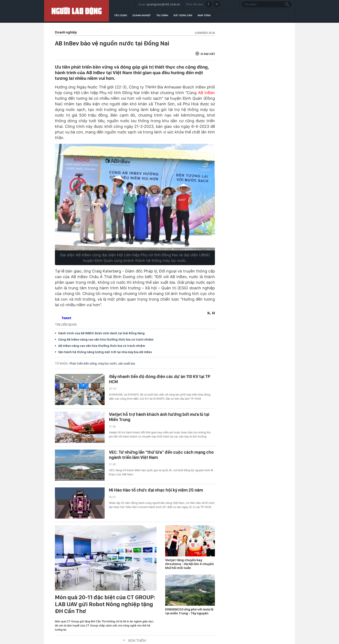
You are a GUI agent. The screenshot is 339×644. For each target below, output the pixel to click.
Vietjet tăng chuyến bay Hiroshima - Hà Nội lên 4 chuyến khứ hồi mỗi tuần (189, 564)
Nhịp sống (204, 15)
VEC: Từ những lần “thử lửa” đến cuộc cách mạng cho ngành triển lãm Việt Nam (161, 455)
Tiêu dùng (121, 15)
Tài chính (162, 15)
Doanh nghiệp (142, 15)
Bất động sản (183, 15)
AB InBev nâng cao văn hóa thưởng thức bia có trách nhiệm (102, 346)
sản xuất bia (127, 364)
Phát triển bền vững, (84, 364)
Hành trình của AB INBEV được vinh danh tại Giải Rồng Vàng (101, 333)
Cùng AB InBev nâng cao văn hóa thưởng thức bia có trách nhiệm (106, 340)
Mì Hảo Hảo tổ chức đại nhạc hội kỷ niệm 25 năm (156, 490)
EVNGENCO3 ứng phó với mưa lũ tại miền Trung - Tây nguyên (189, 611)
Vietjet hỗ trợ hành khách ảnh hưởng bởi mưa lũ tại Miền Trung (159, 417)
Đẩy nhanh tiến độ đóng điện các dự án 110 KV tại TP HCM (160, 379)
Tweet (66, 318)
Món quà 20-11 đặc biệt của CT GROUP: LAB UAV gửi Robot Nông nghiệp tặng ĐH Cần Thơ (105, 604)
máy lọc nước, (108, 364)
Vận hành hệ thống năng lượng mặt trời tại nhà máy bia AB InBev (105, 352)
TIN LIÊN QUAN (66, 324)
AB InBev (206, 93)
